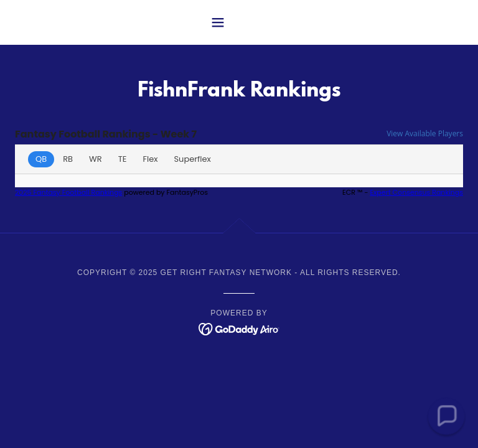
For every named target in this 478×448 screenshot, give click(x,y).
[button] (239, 22)
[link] (239, 328)
